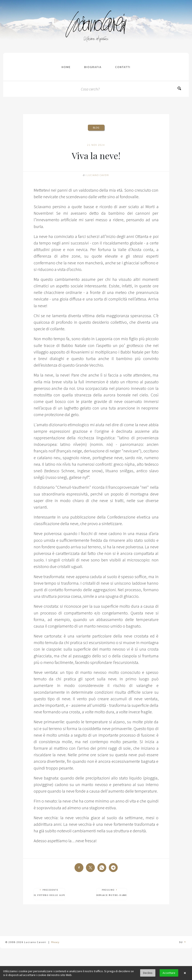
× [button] (185, 973)
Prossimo (112, 893)
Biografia (93, 67)
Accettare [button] (169, 973)
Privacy (55, 942)
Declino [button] (148, 973)
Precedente (49, 893)
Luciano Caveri (98, 175)
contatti (123, 67)
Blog (96, 128)
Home (66, 67)
